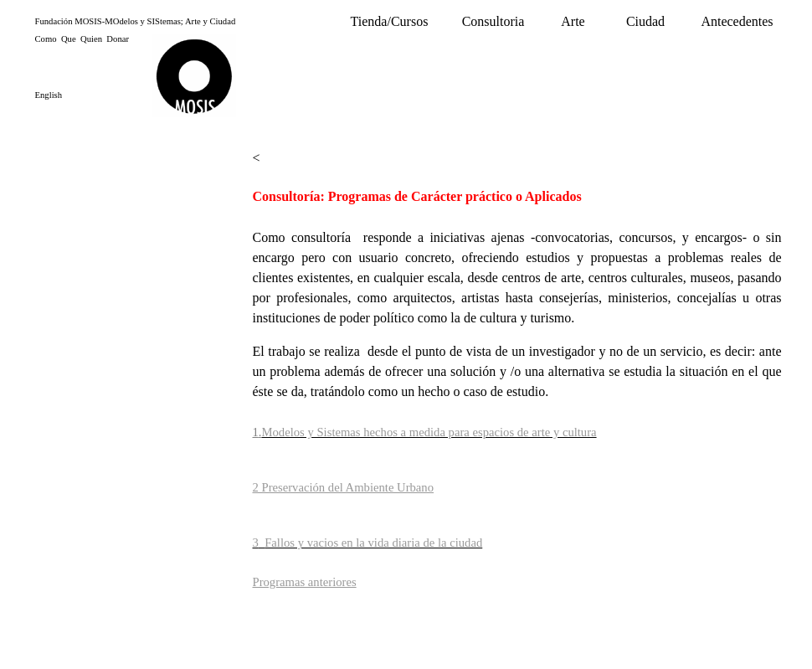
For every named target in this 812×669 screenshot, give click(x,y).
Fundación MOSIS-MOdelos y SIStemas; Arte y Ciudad (136, 21)
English (49, 95)
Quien (91, 39)
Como (46, 39)
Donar (118, 39)
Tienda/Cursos (390, 21)
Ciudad (645, 21)
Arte (573, 21)
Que (69, 39)
